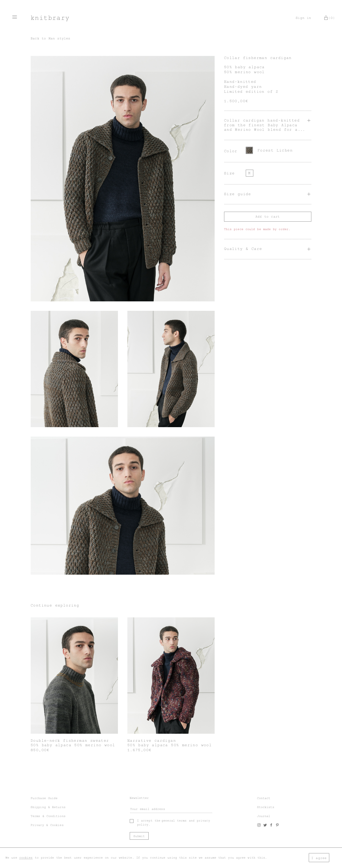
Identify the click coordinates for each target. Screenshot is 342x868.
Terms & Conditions (48, 816)
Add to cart (268, 217)
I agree (319, 858)
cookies (26, 858)
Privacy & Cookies (47, 825)
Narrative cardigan (152, 741)
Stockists (266, 807)
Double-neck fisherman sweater (70, 741)
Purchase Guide (44, 798)
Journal (264, 816)
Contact (264, 798)
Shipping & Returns (48, 807)
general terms (174, 821)
